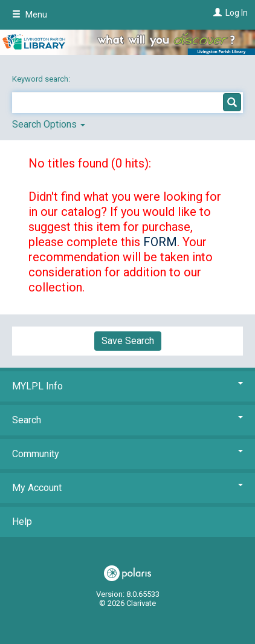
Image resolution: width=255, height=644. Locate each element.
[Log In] (216, 13)
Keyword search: (42, 79)
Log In (237, 13)
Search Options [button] (49, 124)
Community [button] (127, 454)
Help (22, 522)
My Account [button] (127, 488)
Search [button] (127, 420)
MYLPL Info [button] (127, 386)
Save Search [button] (128, 341)
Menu (30, 15)
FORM (160, 242)
